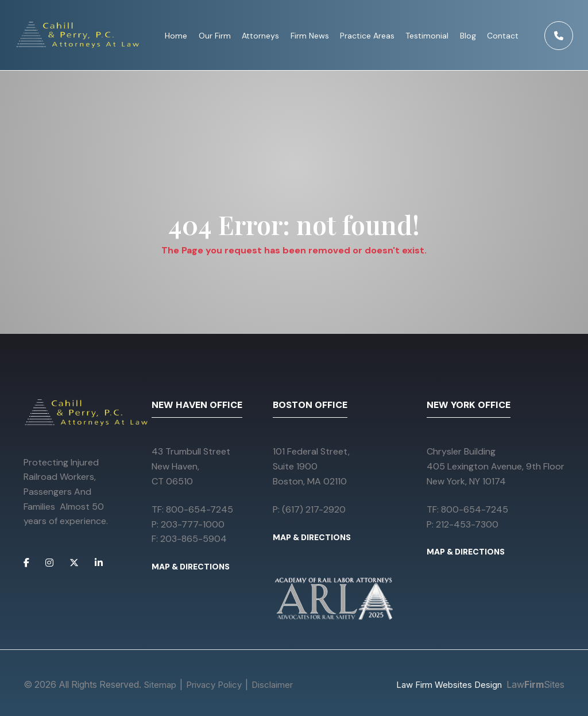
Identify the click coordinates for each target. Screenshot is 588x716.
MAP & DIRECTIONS (191, 567)
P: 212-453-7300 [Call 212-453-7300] (463, 524)
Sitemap (160, 685)
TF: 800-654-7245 (192, 509)
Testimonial (428, 36)
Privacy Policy (214, 685)
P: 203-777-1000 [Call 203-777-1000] (188, 524)
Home (177, 36)
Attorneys (261, 36)
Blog (469, 36)
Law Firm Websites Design (449, 685)
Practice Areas (368, 36)
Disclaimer (272, 685)
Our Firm (215, 36)
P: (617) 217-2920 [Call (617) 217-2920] (309, 509)
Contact (503, 36)
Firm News (310, 36)
